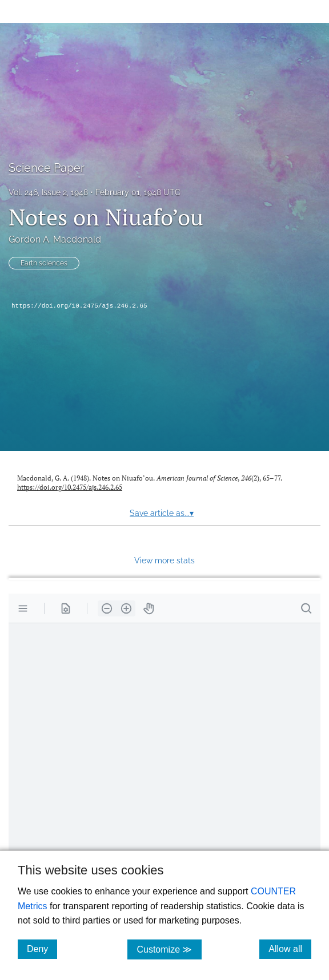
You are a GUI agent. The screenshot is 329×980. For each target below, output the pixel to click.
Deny (42, 949)
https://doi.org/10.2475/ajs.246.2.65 (79, 306)
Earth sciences (44, 263)
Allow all (290, 949)
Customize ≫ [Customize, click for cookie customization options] (169, 949)
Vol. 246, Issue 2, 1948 (48, 192)
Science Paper (47, 168)
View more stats (164, 560)
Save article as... (162, 513)
